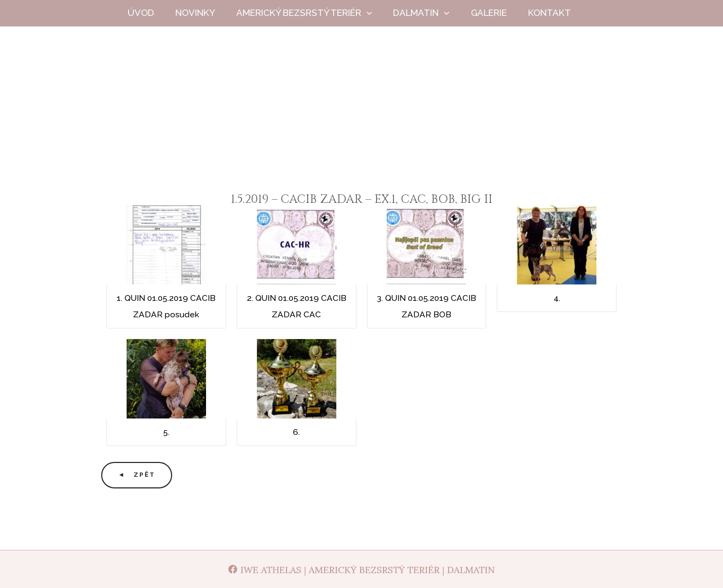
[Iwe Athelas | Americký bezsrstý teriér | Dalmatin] (361, 569)
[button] (378, 13)
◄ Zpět (137, 475)
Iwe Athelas (361, 121)
